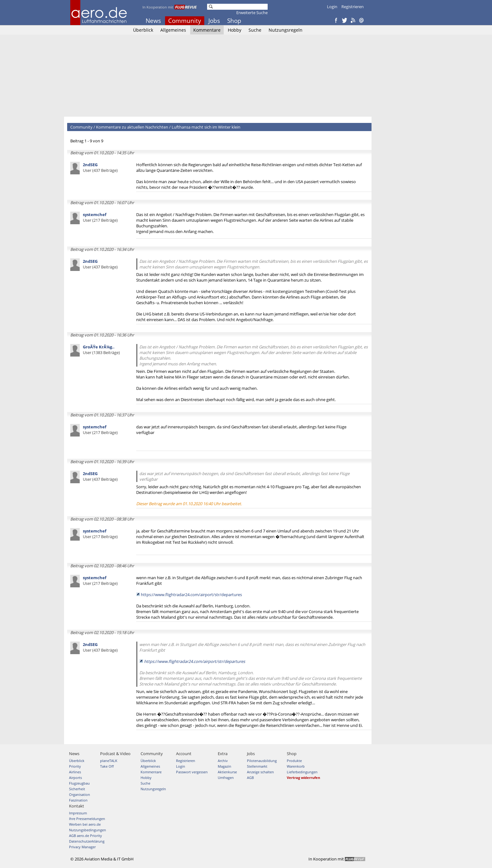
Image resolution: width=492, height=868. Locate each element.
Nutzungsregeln (286, 30)
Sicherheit (77, 789)
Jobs (214, 21)
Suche (255, 30)
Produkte (294, 761)
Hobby (235, 30)
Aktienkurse (227, 772)
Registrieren (353, 7)
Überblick (143, 30)
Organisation (80, 794)
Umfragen (226, 778)
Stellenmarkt (257, 766)
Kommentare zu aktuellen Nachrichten (132, 127)
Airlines (75, 772)
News (153, 21)
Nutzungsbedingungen (88, 830)
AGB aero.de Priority (86, 836)
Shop (234, 21)
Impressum (78, 813)
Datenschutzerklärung (87, 841)
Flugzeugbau (79, 783)
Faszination (78, 800)
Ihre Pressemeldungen (87, 819)
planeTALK (109, 761)
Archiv (223, 761)
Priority (75, 766)
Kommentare (207, 30)
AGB (250, 778)
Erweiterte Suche (252, 13)
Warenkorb (296, 766)
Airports (75, 778)
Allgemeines (173, 30)
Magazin (225, 766)
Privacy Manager (82, 847)
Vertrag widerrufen (303, 778)
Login (332, 7)
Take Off (107, 766)
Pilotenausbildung (262, 761)
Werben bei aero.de (85, 824)
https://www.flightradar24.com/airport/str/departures (191, 595)
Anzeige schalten (260, 772)
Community (185, 21)
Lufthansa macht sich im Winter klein (206, 127)
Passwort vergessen (192, 772)
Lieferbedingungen (302, 772)
